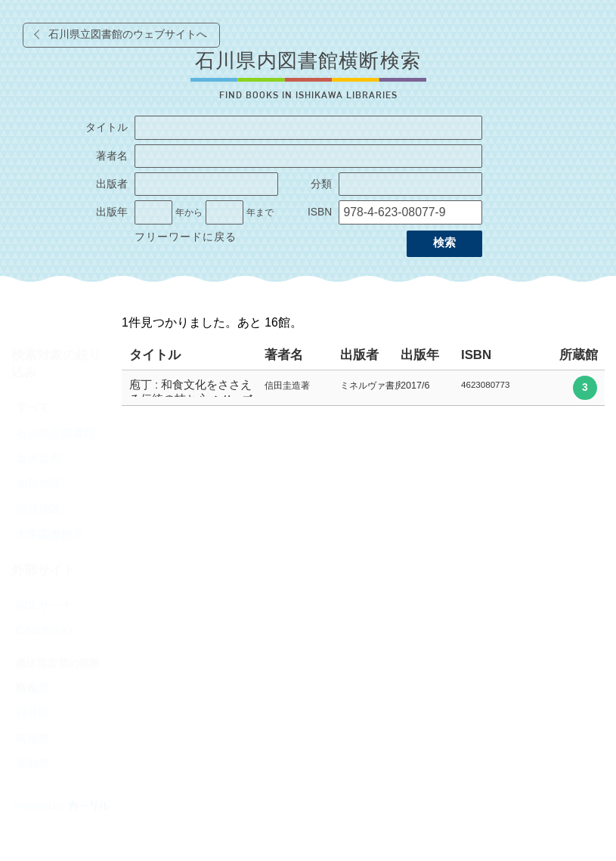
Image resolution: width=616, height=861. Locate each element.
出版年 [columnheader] (420, 355)
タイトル (107, 127)
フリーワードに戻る (186, 237)
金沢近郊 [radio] (39, 458)
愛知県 (33, 763)
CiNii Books (45, 630)
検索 (444, 243)
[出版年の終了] (224, 212)
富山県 (33, 688)
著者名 (112, 156)
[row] (363, 388)
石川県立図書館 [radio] (56, 433)
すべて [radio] (33, 407)
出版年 (112, 212)
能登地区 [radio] (39, 509)
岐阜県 (33, 739)
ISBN (320, 212)
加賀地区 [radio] (39, 484)
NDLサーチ (44, 605)
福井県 (33, 713)
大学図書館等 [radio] (50, 534)
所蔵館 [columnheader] (579, 355)
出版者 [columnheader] (359, 355)
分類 (321, 184)
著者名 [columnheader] (284, 355)
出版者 (112, 184)
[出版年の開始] (153, 212)
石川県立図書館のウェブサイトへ (128, 34)
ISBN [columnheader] (476, 355)
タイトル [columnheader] (155, 355)
